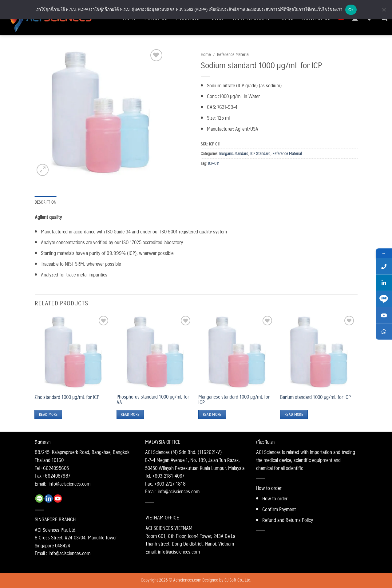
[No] (384, 11)
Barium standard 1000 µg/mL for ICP (315, 397)
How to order (275, 498)
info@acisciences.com (69, 484)
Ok (351, 10)
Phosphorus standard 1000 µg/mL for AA (153, 399)
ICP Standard (260, 153)
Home (206, 54)
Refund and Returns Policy (288, 520)
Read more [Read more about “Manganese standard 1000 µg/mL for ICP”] (212, 414)
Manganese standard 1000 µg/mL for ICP (234, 399)
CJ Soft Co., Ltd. (238, 580)
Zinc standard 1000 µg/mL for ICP (67, 397)
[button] (43, 170)
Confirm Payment (279, 509)
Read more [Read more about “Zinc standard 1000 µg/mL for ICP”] (48, 414)
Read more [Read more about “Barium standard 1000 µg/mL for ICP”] (294, 414)
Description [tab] (46, 202)
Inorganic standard (234, 153)
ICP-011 (214, 163)
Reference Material (233, 54)
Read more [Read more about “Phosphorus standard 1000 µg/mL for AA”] (130, 414)
